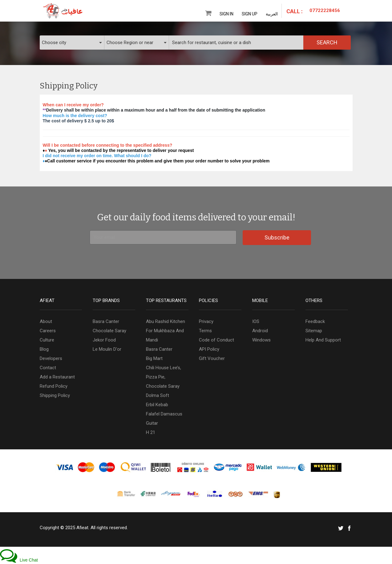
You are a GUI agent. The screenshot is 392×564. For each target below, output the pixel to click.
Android (260, 331)
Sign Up (250, 14)
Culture (47, 340)
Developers (51, 358)
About (46, 321)
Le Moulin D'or (107, 349)
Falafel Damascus (164, 414)
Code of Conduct (216, 340)
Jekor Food (104, 340)
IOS (256, 321)
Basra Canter (106, 321)
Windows (261, 340)
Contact (48, 368)
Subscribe (277, 237)
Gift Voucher (212, 358)
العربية (272, 14)
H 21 (151, 432)
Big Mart (154, 358)
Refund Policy (54, 386)
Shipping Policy (55, 395)
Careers (48, 331)
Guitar (152, 423)
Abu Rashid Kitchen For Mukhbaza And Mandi (166, 331)
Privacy (206, 321)
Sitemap (314, 331)
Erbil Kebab (157, 405)
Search (327, 42)
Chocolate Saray (109, 331)
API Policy (209, 349)
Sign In (226, 14)
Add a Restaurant (57, 377)
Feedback (315, 321)
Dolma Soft (158, 395)
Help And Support (323, 340)
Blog (44, 349)
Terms (205, 331)
